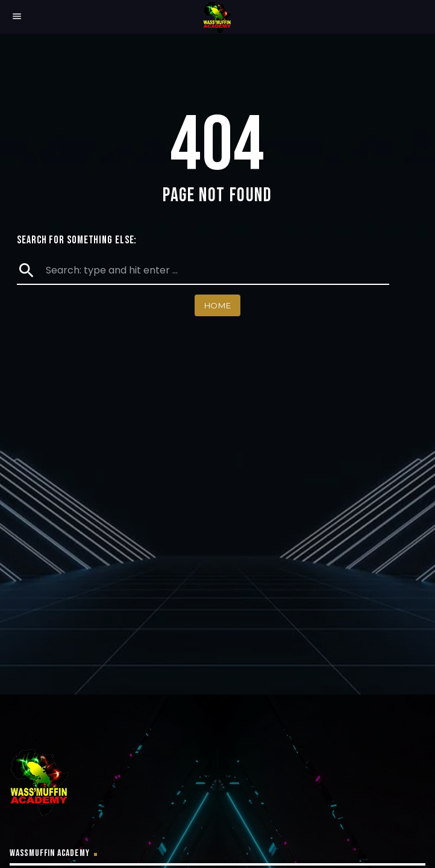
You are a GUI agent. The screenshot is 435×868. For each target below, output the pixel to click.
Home (218, 305)
